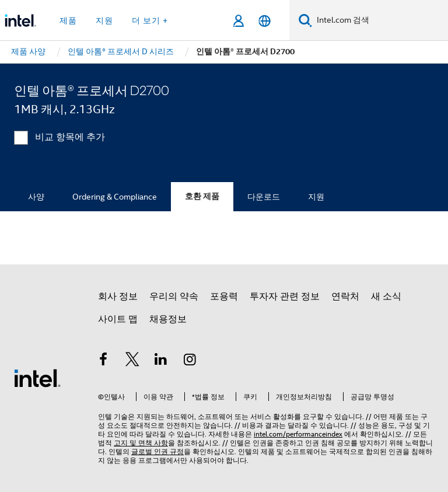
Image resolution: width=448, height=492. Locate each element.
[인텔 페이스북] (103, 361)
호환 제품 (202, 196)
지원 (316, 197)
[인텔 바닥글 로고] (37, 378)
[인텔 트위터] (132, 361)
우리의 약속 (174, 296)
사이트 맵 (118, 319)
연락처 (345, 296)
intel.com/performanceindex (298, 434)
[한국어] (265, 21)
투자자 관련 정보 (285, 296)
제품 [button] (68, 20)
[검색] (305, 20)
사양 (36, 197)
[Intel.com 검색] (380, 20)
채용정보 (168, 319)
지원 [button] (104, 20)
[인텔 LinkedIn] (161, 361)
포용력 (224, 296)
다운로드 (264, 197)
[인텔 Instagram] (190, 361)
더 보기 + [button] (150, 20)
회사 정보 (118, 296)
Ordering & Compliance (115, 197)
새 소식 (386, 296)
